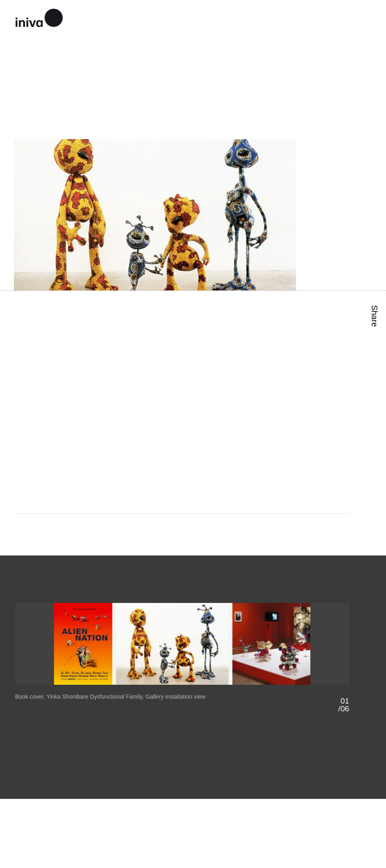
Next (266, 693)
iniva (39, 17)
